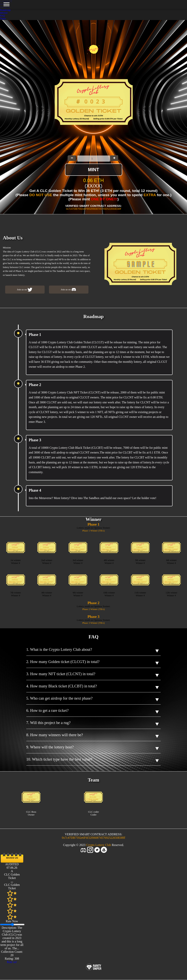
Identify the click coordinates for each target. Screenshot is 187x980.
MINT (93, 170)
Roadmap (5, 10)
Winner (4, 13)
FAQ (2, 16)
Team (3, 19)
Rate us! (12, 962)
